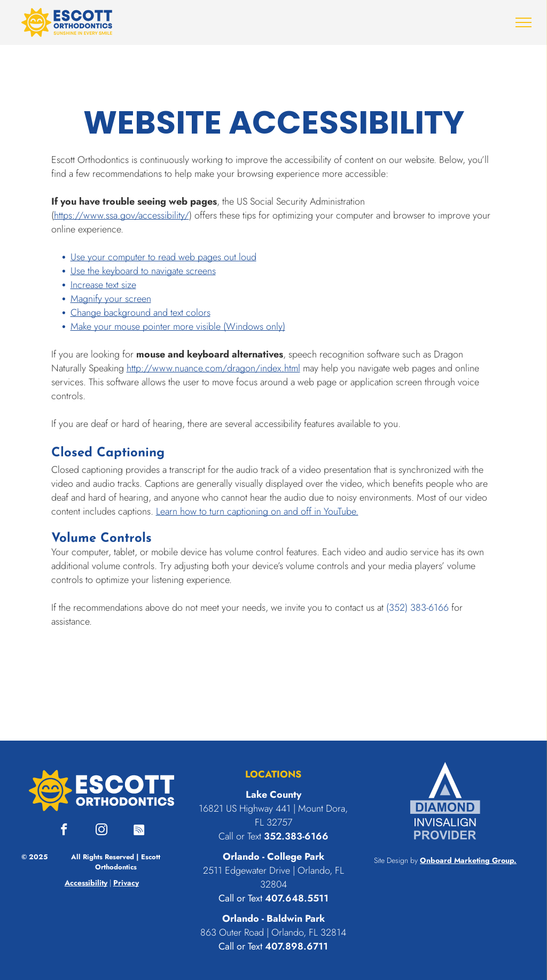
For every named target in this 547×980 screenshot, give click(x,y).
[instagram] (102, 831)
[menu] (523, 22)
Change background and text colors (140, 313)
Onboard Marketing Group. (468, 860)
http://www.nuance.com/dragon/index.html (213, 368)
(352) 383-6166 (417, 608)
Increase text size (103, 285)
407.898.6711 (296, 946)
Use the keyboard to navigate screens (143, 271)
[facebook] (64, 831)
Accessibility (86, 883)
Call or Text (240, 898)
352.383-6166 (296, 836)
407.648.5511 (297, 898)
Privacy (126, 883)
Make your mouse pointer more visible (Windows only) (178, 326)
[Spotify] (139, 831)
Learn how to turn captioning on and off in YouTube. (257, 511)
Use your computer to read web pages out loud (163, 257)
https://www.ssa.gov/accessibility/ (122, 215)
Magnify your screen (111, 299)
